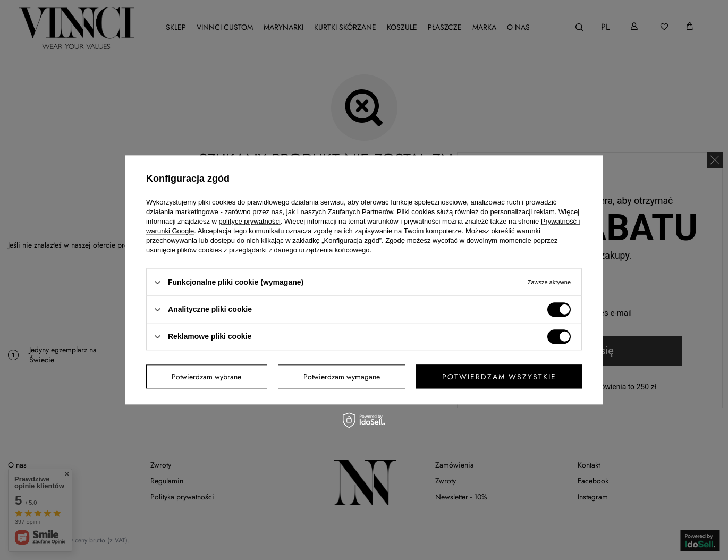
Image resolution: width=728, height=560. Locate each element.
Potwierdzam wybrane (206, 377)
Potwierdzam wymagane (342, 377)
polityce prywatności (250, 221)
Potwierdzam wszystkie (499, 377)
